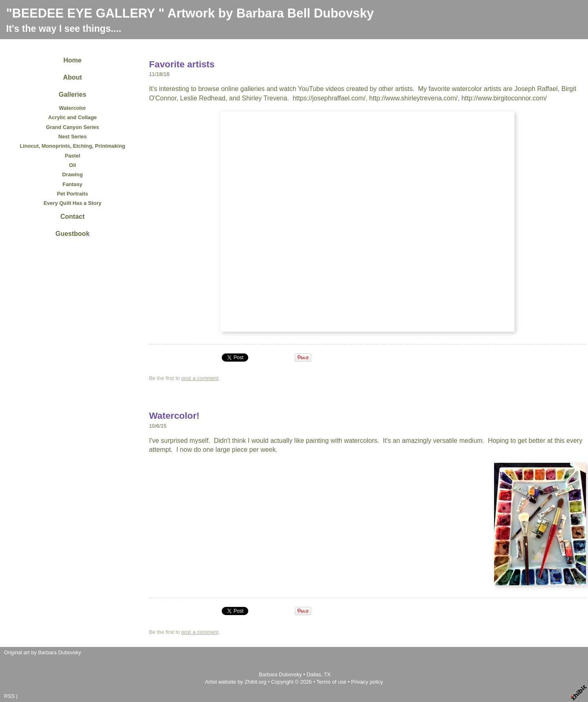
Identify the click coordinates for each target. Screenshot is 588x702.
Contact (73, 217)
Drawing (72, 174)
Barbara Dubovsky (281, 674)
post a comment (200, 378)
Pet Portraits (72, 194)
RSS (9, 696)
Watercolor (72, 108)
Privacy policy (367, 682)
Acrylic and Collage (72, 117)
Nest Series (73, 137)
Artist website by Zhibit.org (236, 682)
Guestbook (73, 234)
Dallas (314, 674)
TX (327, 674)
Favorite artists (182, 64)
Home (72, 60)
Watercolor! (174, 416)
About (72, 77)
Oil (72, 165)
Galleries (73, 94)
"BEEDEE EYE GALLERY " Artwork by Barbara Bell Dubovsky (190, 13)
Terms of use (331, 682)
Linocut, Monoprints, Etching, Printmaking (72, 146)
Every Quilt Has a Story (73, 203)
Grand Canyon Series (72, 127)
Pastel (73, 156)
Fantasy (72, 184)
